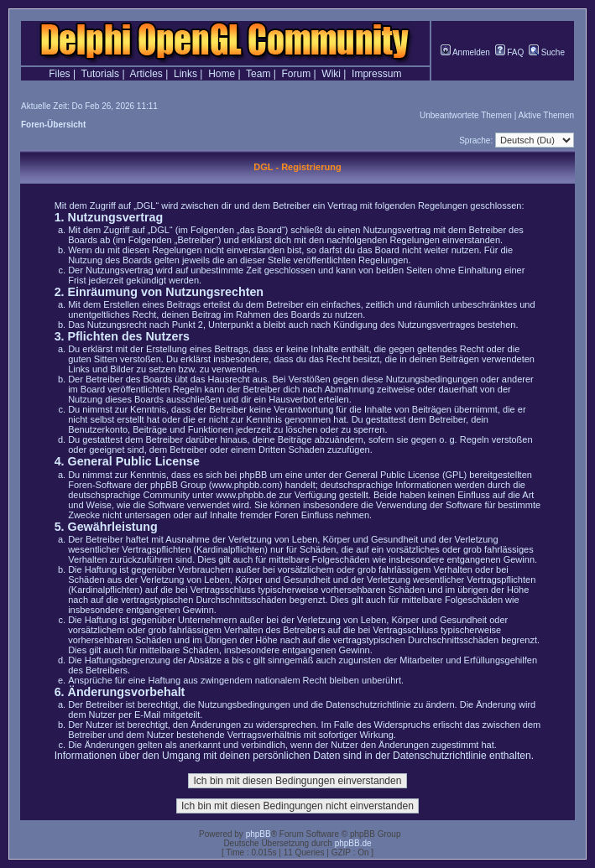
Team (258, 74)
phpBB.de (353, 843)
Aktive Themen (546, 115)
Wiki (331, 74)
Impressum (376, 74)
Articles (146, 74)
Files (59, 74)
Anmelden (465, 52)
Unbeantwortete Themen (466, 115)
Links (185, 74)
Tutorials (100, 74)
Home (222, 74)
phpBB (258, 834)
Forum (297, 74)
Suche (547, 52)
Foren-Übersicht (53, 125)
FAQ (510, 52)
